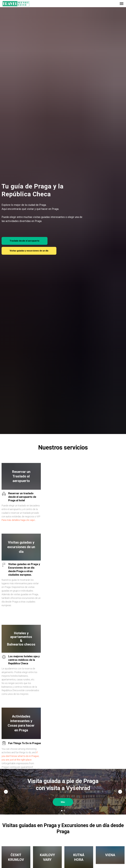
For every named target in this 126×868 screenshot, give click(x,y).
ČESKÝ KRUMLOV (16, 857)
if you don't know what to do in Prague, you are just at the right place (20, 756)
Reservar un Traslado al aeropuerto (21, 476)
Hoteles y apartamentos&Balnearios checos (21, 639)
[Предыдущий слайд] (6, 792)
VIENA (110, 857)
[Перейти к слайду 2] (64, 810)
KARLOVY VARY (47, 857)
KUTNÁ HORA (79, 857)
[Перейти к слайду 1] (62, 810)
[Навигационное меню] (122, 4)
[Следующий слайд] (120, 792)
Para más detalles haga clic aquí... (19, 520)
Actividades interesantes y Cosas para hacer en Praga (21, 723)
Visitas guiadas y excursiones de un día (21, 547)
